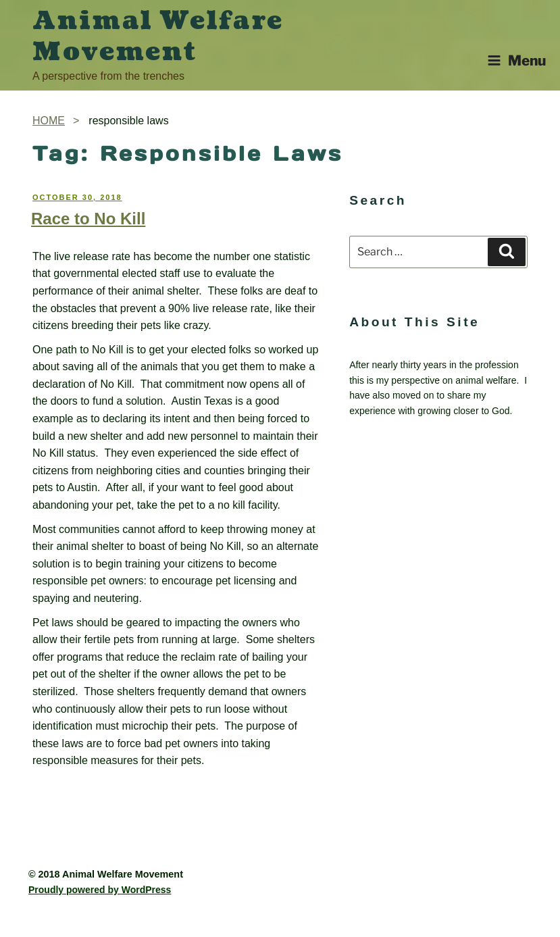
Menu (516, 60)
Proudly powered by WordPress (100, 890)
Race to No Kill (88, 219)
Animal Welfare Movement (158, 36)
